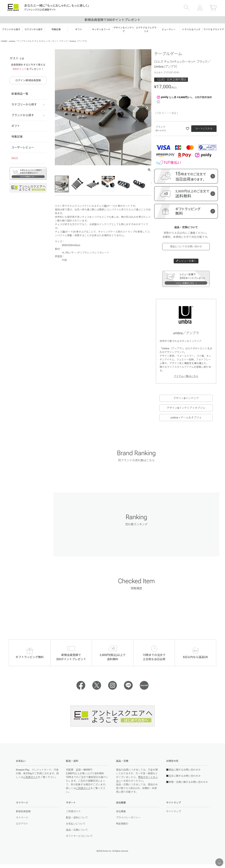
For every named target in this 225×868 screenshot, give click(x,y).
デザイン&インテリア (186, 398)
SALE (15, 158)
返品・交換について (77, 830)
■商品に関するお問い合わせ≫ (183, 770)
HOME (4, 41)
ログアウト (22, 824)
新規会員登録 (23, 811)
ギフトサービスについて (79, 836)
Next (147, 108)
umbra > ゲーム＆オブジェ (186, 418)
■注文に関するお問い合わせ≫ (183, 776)
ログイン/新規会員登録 (28, 80)
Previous (59, 108)
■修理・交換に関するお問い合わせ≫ (187, 782)
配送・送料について (77, 818)
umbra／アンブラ (17, 41)
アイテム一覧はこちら (186, 376)
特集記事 (17, 137)
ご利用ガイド (31, 777)
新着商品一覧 (20, 94)
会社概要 (121, 811)
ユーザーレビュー (23, 147)
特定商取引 (122, 824)
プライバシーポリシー (128, 818)
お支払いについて (76, 824)
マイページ (22, 818)
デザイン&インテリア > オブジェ (186, 408)
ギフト (16, 126)
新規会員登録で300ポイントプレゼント (112, 20)
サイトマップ (173, 811)
